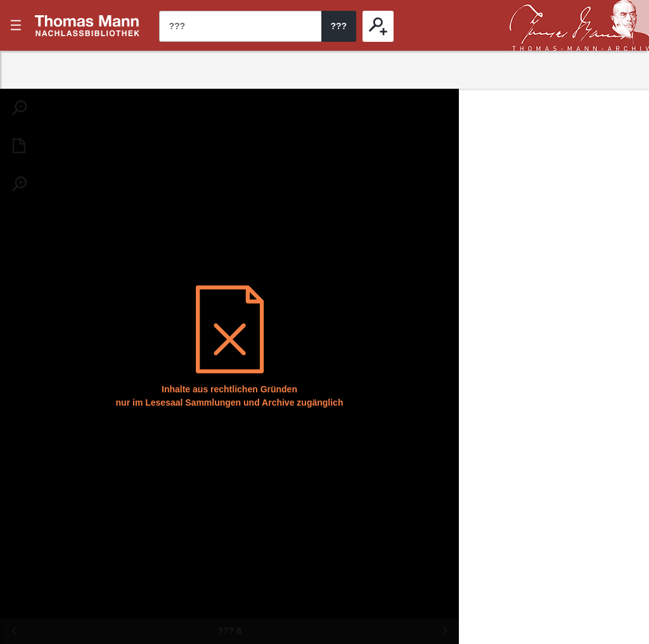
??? (87, 25)
